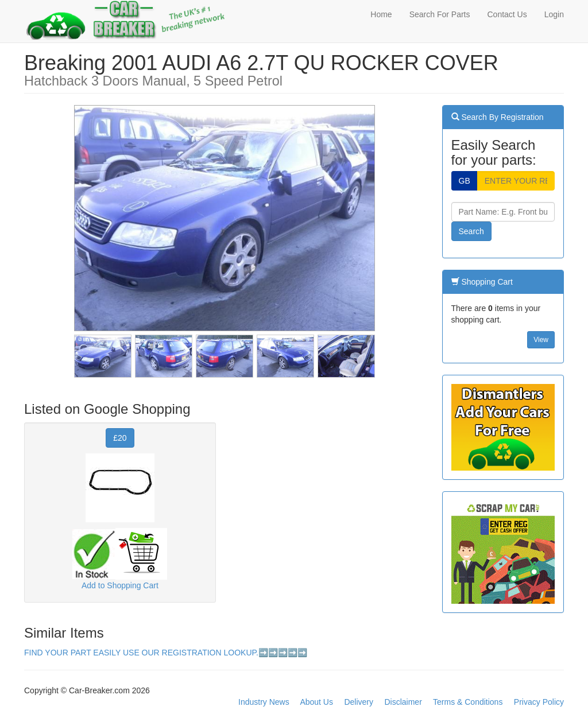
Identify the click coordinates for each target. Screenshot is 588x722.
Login (554, 14)
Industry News (264, 702)
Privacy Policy (539, 702)
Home (381, 14)
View (541, 340)
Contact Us (507, 14)
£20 (120, 438)
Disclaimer (403, 702)
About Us (316, 702)
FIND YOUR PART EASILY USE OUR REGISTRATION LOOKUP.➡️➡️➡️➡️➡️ (166, 653)
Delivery (359, 702)
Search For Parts (440, 14)
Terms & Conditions (468, 702)
